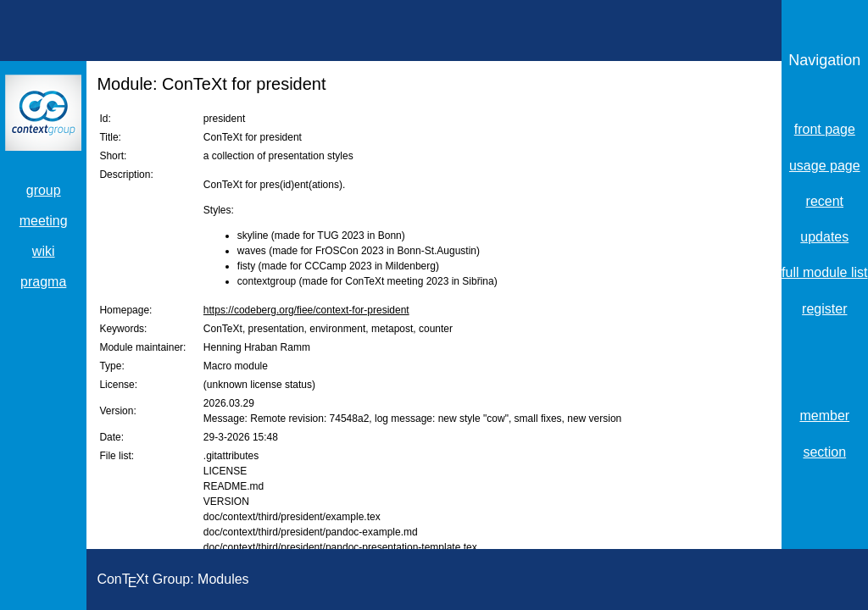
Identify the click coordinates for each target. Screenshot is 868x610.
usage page (825, 166)
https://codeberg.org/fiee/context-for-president (306, 310)
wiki (44, 251)
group (44, 190)
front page (825, 129)
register (824, 309)
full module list (824, 272)
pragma (43, 282)
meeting (44, 221)
